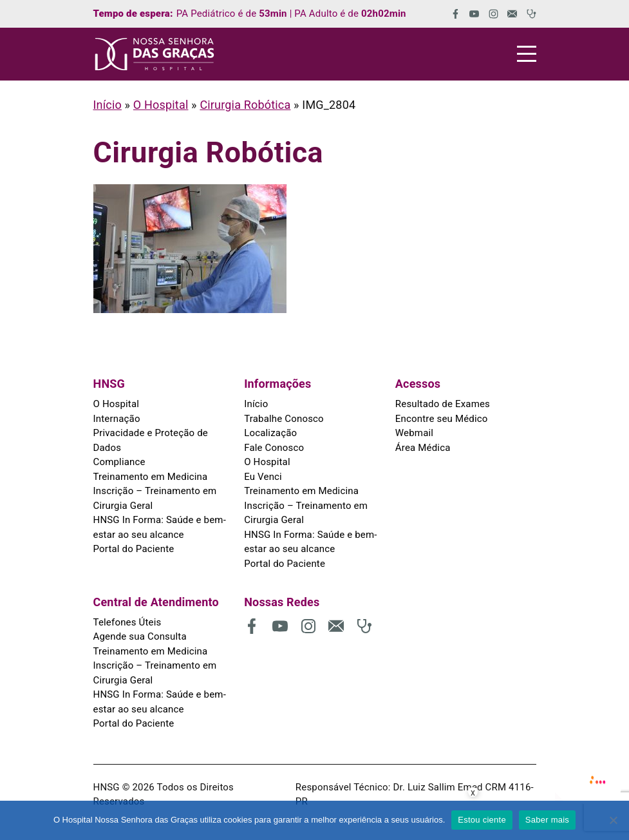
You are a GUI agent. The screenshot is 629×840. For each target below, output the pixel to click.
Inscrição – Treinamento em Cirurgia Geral (155, 498)
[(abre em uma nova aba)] (451, 14)
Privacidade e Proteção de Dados (151, 440)
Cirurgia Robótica (245, 105)
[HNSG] (155, 54)
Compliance (119, 462)
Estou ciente (482, 820)
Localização (270, 433)
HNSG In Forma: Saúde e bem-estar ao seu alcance (160, 527)
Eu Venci (263, 477)
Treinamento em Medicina (151, 477)
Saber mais (547, 820)
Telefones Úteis (127, 622)
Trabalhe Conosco (284, 419)
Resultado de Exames (443, 404)
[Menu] (527, 54)
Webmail (414, 433)
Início (108, 105)
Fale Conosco (274, 448)
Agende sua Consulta (140, 636)
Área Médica (423, 448)
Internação (117, 419)
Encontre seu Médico (442, 419)
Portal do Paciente (134, 549)
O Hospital (161, 105)
